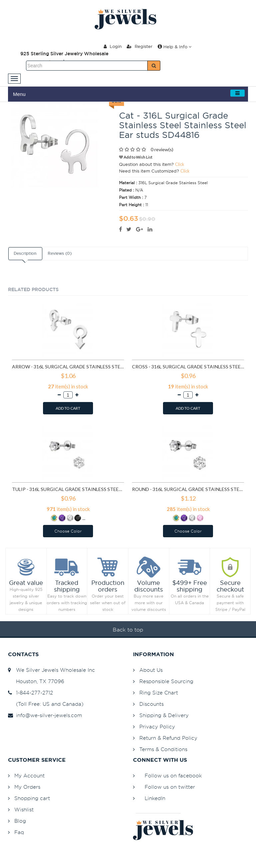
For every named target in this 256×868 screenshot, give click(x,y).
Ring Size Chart (159, 693)
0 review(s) (162, 149)
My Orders (27, 787)
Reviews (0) (60, 253)
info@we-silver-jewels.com (45, 715)
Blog (20, 821)
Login (113, 46)
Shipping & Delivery (164, 715)
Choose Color (68, 531)
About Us (151, 670)
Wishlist (24, 810)
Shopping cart (32, 798)
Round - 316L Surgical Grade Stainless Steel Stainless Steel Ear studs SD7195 (188, 489)
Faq (19, 832)
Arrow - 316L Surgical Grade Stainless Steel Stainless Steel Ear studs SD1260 (68, 367)
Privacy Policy (157, 727)
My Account (29, 776)
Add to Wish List (136, 157)
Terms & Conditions (163, 749)
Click (180, 164)
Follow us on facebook (173, 776)
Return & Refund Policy (168, 738)
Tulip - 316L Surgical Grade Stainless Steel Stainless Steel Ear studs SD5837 (68, 489)
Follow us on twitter (170, 787)
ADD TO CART (68, 408)
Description (25, 253)
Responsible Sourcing (166, 681)
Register (139, 46)
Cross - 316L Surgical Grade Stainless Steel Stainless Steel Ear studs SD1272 (188, 367)
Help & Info (174, 47)
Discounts (151, 704)
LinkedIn (155, 798)
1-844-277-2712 (30, 693)
